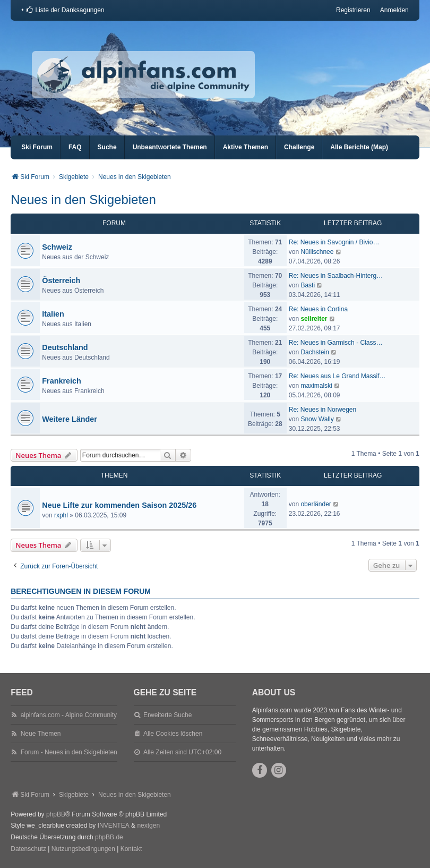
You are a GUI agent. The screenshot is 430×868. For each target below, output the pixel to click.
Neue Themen (41, 734)
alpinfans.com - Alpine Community (69, 715)
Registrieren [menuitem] (353, 10)
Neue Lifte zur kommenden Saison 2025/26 (119, 505)
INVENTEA (114, 826)
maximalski (316, 386)
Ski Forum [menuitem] (37, 147)
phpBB (56, 814)
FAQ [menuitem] (75, 147)
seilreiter (314, 319)
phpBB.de (109, 837)
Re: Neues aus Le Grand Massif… (337, 376)
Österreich (61, 280)
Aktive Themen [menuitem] (246, 147)
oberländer (316, 504)
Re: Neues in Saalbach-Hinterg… (336, 276)
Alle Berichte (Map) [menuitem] (359, 147)
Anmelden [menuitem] (394, 10)
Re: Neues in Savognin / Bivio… (334, 242)
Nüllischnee (317, 252)
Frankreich (62, 381)
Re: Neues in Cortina (318, 309)
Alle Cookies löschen (173, 734)
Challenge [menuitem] (299, 147)
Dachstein (315, 352)
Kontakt (131, 849)
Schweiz (57, 247)
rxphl (61, 515)
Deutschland (65, 347)
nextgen (148, 826)
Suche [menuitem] (107, 147)
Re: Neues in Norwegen (322, 410)
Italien (53, 314)
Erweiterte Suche (167, 715)
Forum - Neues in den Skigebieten (69, 752)
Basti (308, 285)
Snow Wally (317, 419)
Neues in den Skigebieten (83, 199)
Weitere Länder (70, 419)
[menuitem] (65, 10)
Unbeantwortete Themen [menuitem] (170, 147)
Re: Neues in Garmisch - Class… (336, 343)
